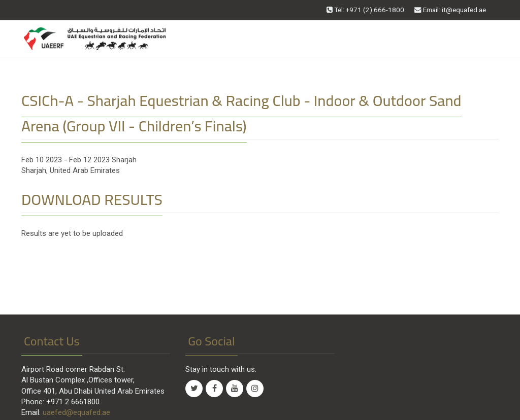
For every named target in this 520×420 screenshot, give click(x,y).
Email (450, 10)
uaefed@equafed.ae (76, 412)
